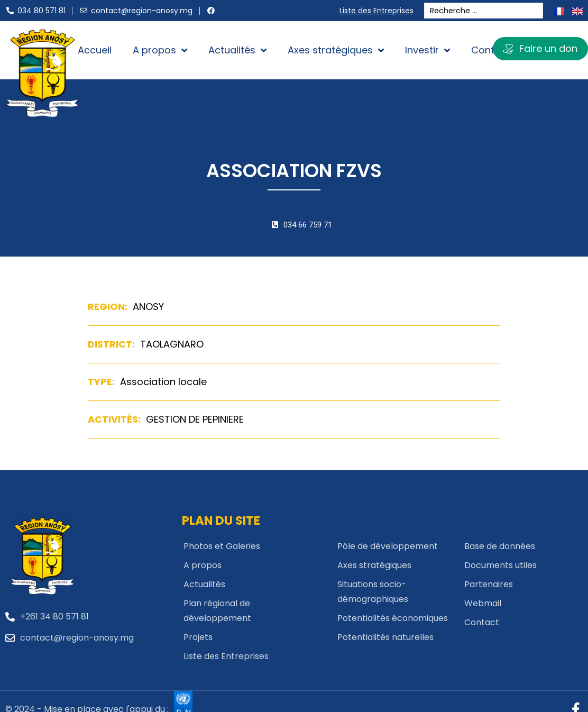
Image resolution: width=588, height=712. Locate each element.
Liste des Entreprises (379, 11)
